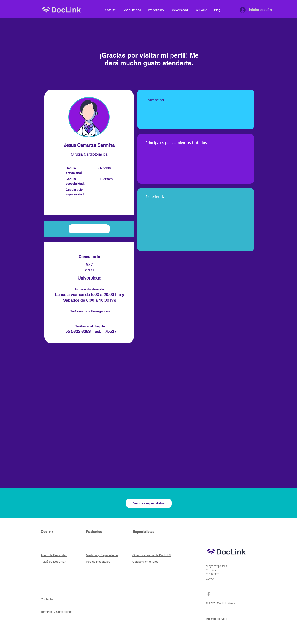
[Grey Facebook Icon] (209, 594)
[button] (89, 207)
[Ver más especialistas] (149, 503)
